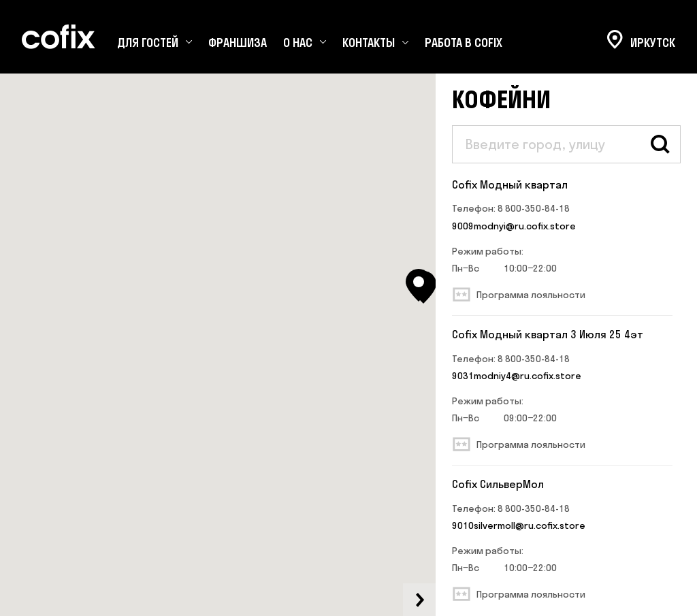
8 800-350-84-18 (534, 208)
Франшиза (238, 43)
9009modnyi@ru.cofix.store (514, 226)
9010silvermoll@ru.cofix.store (519, 525)
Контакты (369, 43)
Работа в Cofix (464, 43)
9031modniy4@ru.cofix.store (517, 376)
